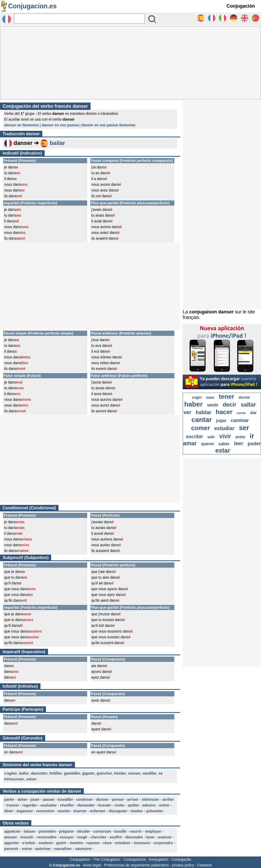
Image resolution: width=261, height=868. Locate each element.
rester (120, 805)
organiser (25, 811)
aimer (22, 799)
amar (190, 443)
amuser (11, 837)
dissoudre (134, 837)
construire (102, 831)
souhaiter (49, 805)
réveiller (67, 805)
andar (240, 437)
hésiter (120, 773)
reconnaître (47, 837)
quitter (134, 805)
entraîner (123, 843)
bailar (58, 143)
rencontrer (45, 811)
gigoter (88, 773)
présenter (155, 811)
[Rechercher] (79, 19)
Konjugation (159, 859)
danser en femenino (21, 125)
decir (230, 405)
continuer (85, 799)
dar (254, 413)
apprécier (12, 831)
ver (187, 412)
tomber (137, 811)
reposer (93, 843)
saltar (248, 405)
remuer (134, 773)
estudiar (224, 428)
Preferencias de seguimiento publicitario (136, 865)
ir (252, 436)
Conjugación (241, 6)
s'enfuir (29, 843)
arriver (133, 799)
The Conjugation (107, 859)
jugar (221, 421)
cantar (202, 420)
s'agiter (11, 773)
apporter (12, 843)
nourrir (136, 831)
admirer (149, 805)
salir (211, 437)
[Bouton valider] (152, 19)
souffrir (116, 837)
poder (254, 444)
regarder (30, 805)
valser (31, 779)
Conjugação (182, 859)
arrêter (168, 799)
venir (213, 405)
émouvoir (142, 843)
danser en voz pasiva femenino (108, 125)
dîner (9, 811)
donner (102, 799)
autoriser (43, 849)
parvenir (11, 849)
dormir (244, 397)
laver (150, 837)
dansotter (39, 773)
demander (86, 805)
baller (24, 773)
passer (49, 799)
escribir (195, 437)
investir (27, 837)
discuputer (118, 811)
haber (194, 404)
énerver (80, 811)
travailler (65, 799)
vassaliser (63, 849)
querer (208, 444)
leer (239, 443)
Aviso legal (92, 865)
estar (223, 450)
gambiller (72, 773)
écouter (105, 805)
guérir (61, 843)
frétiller (56, 773)
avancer (165, 837)
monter (64, 811)
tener (227, 396)
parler (9, 799)
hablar (204, 412)
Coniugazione (135, 859)
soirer (27, 849)
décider (84, 831)
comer (200, 428)
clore (107, 843)
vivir (225, 436)
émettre (77, 843)
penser (118, 799)
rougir (82, 837)
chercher (99, 837)
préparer (66, 831)
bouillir (121, 831)
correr (241, 413)
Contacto (205, 865)
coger (197, 397)
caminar (240, 420)
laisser (30, 831)
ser (244, 428)
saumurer (84, 849)
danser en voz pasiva (60, 125)
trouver (13, 805)
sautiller (150, 773)
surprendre (163, 843)
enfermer (98, 811)
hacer (224, 412)
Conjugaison (80, 859)
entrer (164, 805)
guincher (104, 773)
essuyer (67, 837)
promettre (47, 831)
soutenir (46, 843)
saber (224, 444)
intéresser (150, 799)
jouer (35, 799)
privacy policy (183, 865)
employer (153, 831)
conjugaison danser (211, 312)
